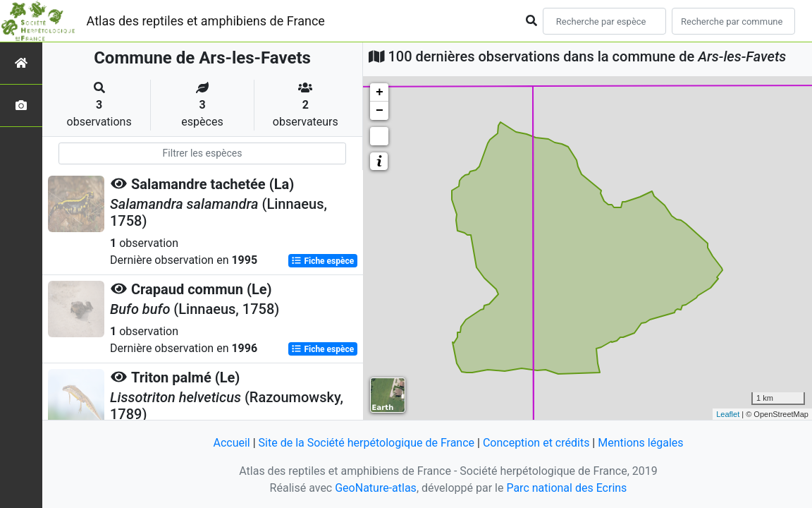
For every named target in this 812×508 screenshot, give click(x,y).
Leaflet (728, 414)
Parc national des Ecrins (566, 488)
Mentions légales (640, 443)
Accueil (231, 443)
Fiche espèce (322, 261)
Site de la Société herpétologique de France (367, 443)
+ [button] (380, 92)
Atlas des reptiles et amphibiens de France (206, 21)
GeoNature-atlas (376, 488)
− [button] (380, 111)
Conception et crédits (536, 443)
